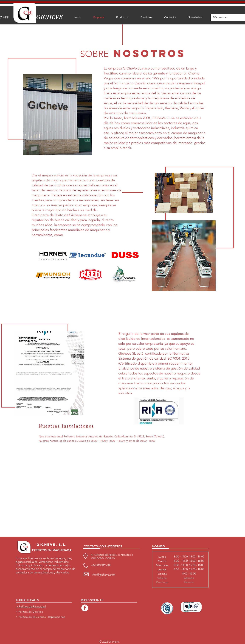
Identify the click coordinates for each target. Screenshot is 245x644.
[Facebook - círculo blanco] (85, 608)
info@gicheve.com (104, 575)
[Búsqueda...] (226, 17)
